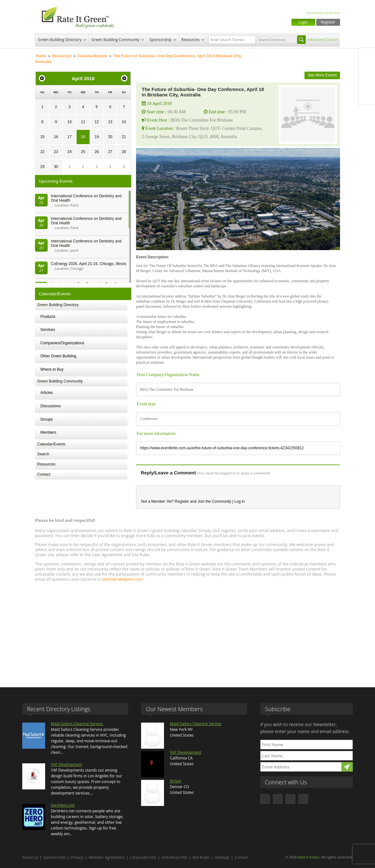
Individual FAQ (174, 857)
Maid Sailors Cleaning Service (195, 724)
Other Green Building (58, 356)
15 (42, 137)
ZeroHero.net (63, 805)
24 (69, 152)
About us (30, 857)
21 (124, 137)
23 (56, 152)
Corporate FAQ (143, 857)
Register (328, 22)
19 (96, 137)
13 (110, 122)
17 (69, 137)
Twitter (367, 70)
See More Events (322, 75)
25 (83, 152)
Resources (191, 40)
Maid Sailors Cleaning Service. (77, 724)
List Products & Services (323, 13)
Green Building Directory (60, 40)
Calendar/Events (92, 56)
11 (83, 122)
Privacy (77, 857)
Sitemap (222, 857)
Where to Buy (52, 369)
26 (96, 152)
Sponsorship (160, 40)
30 (56, 167)
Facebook (367, 56)
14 (124, 122)
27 (110, 152)
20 (110, 137)
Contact (44, 474)
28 (124, 152)
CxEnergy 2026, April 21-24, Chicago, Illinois (89, 264)
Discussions (51, 406)
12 (96, 122)
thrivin (175, 781)
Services (48, 330)
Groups (47, 419)
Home (41, 56)
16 (56, 137)
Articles (47, 393)
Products (48, 317)
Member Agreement (107, 857)
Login (303, 22)
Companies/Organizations (62, 343)
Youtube (367, 96)
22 (42, 152)
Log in (239, 501)
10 (69, 122)
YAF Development (67, 764)
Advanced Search (323, 40)
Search (43, 454)
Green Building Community (116, 40)
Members (48, 432)
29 (42, 167)
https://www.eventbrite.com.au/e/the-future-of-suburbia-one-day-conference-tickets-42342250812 (222, 448)
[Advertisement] (187, 632)
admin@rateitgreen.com (122, 579)
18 (83, 137)
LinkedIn (367, 83)
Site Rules (201, 857)
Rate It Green (308, 857)
